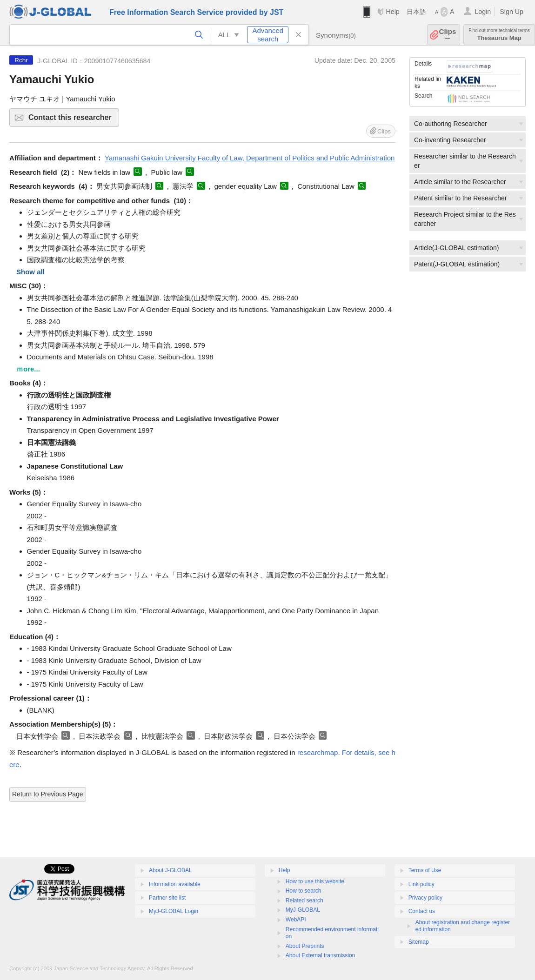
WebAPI (296, 920)
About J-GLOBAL (171, 870)
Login (483, 12)
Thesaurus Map (499, 35)
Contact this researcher (72, 120)
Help (392, 12)
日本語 (416, 12)
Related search (304, 901)
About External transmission (320, 955)
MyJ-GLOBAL (303, 910)
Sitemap (419, 942)
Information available (175, 884)
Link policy (421, 884)
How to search (304, 891)
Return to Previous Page (48, 794)
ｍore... (28, 369)
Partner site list (167, 898)
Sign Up (512, 12)
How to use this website (315, 881)
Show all (30, 272)
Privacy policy (425, 898)
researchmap (318, 752)
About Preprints (305, 946)
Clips (448, 35)
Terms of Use (425, 870)
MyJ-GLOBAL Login (174, 911)
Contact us (422, 911)
